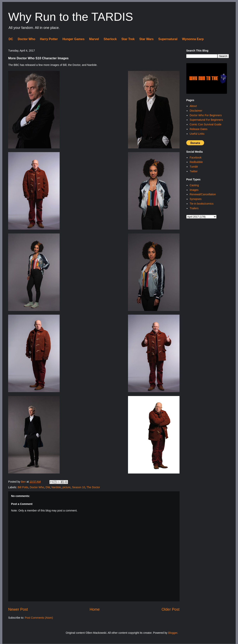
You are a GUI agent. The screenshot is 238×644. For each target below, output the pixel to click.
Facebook (195, 158)
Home (95, 609)
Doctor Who (26, 39)
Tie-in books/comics (201, 204)
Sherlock (110, 39)
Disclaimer (196, 111)
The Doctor (93, 487)
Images (194, 190)
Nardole (56, 487)
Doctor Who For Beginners (206, 115)
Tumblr (194, 167)
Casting (194, 185)
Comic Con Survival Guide (205, 124)
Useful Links (197, 134)
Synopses (195, 199)
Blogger (173, 633)
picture (66, 487)
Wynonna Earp (193, 39)
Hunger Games (74, 39)
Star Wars (146, 39)
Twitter (194, 171)
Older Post (171, 609)
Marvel (94, 39)
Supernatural (168, 39)
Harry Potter (49, 39)
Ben (24, 482)
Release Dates (198, 129)
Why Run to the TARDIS (71, 17)
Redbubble (196, 162)
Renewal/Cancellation (203, 194)
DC (11, 39)
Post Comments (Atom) (39, 618)
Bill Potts (23, 487)
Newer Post (18, 609)
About (193, 106)
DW (48, 487)
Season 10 (79, 487)
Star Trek (128, 39)
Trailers (194, 208)
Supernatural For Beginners (206, 120)
